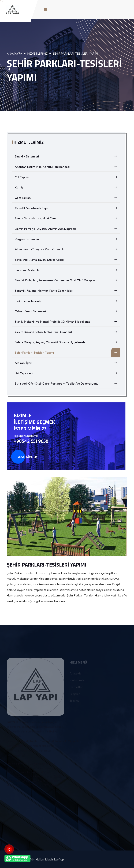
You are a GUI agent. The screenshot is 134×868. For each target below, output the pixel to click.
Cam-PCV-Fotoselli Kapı (67, 208)
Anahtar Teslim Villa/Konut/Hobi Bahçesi (67, 167)
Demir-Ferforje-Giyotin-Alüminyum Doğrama (67, 229)
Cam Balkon (67, 198)
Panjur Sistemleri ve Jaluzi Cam (67, 218)
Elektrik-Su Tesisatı (67, 301)
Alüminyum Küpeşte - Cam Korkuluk (67, 249)
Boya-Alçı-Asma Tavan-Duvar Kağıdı (67, 260)
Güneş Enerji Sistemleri (67, 311)
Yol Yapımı (67, 177)
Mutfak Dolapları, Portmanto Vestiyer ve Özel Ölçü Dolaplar (67, 280)
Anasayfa (14, 54)
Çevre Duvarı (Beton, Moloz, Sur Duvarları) (67, 332)
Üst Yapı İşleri (67, 373)
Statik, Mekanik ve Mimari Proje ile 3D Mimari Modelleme (67, 322)
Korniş (67, 187)
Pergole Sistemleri (67, 239)
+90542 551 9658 (31, 441)
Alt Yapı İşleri (67, 363)
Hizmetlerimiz (38, 54)
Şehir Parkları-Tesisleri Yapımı (67, 353)
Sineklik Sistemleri (67, 156)
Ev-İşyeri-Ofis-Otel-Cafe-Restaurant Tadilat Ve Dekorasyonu (67, 384)
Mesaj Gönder (25, 457)
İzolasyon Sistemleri (67, 270)
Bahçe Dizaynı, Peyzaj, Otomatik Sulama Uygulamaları (67, 342)
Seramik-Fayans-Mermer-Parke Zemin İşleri (67, 291)
